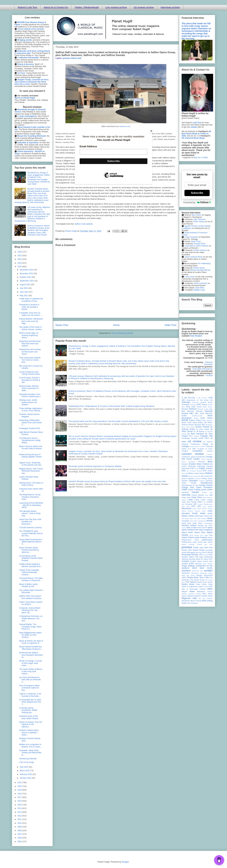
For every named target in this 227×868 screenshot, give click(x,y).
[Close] (151, 131)
